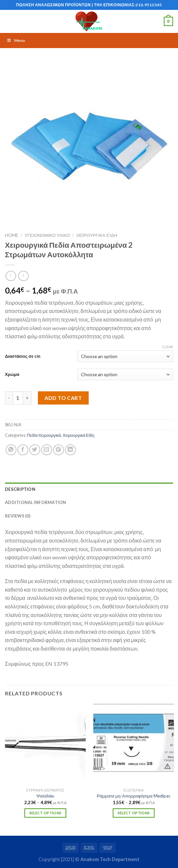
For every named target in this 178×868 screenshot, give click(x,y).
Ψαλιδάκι (45, 796)
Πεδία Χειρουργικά (44, 435)
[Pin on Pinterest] (59, 450)
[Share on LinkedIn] (70, 450)
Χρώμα (12, 374)
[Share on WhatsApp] (11, 450)
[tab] (89, 489)
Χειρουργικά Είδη (97, 235)
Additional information (36, 502)
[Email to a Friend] (47, 450)
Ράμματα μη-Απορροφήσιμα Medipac (133, 796)
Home (12, 235)
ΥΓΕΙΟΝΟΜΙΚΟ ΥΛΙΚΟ (47, 235)
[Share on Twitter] (35, 450)
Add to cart (63, 398)
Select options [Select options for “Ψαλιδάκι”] (45, 813)
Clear (167, 347)
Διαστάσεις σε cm (23, 356)
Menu (16, 40)
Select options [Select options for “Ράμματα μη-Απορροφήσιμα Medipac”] (134, 813)
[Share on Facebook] (23, 450)
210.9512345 (149, 5)
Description (20, 489)
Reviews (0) (18, 516)
